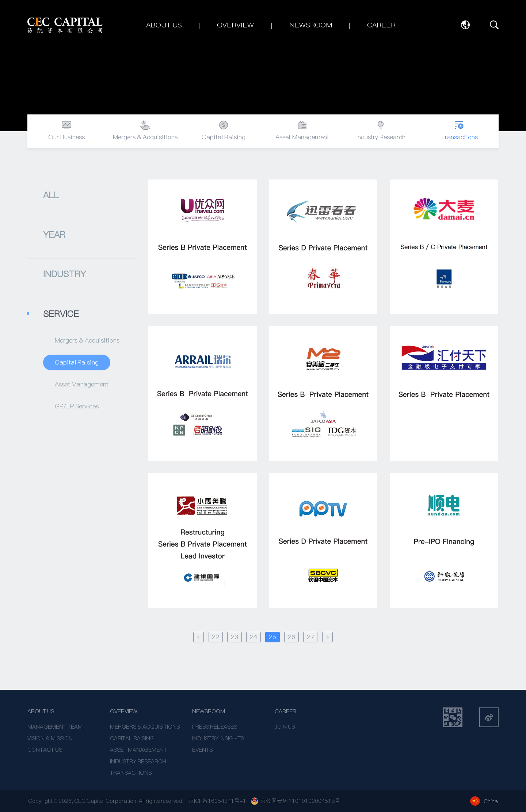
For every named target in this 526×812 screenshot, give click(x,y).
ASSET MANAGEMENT (138, 750)
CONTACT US (45, 750)
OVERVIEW (124, 711)
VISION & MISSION (50, 738)
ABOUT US (41, 711)
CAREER (285, 711)
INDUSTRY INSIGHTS (218, 738)
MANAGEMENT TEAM (55, 727)
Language (466, 25)
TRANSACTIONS (131, 773)
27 (310, 637)
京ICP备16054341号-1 (217, 801)
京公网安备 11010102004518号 (296, 801)
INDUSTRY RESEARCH (138, 761)
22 (216, 637)
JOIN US (285, 727)
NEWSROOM (209, 711)
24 (254, 637)
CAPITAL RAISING (132, 738)
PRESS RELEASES (215, 727)
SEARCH (494, 25)
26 (291, 637)
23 (235, 637)
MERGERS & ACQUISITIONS (145, 727)
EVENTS (202, 750)
